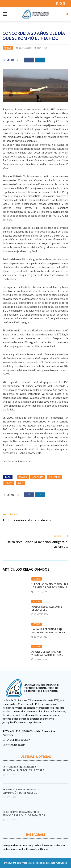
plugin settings (39, 849)
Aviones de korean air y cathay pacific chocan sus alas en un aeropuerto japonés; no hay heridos (49, 657)
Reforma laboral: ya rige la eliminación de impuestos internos (21, 793)
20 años (23, 477)
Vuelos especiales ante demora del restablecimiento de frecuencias (47, 611)
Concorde (54, 477)
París (21, 483)
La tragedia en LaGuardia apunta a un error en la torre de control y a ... (23, 770)
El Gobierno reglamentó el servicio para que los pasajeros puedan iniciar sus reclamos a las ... (24, 817)
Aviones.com (28, 863)
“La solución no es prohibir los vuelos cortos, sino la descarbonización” (50, 587)
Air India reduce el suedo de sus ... (28, 520)
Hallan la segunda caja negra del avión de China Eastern (48, 632)
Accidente (38, 477)
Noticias (8, 48)
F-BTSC (9, 483)
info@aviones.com (15, 745)
